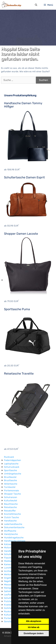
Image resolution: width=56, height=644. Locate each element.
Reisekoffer (10, 511)
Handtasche (10, 521)
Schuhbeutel (11, 554)
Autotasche (10, 608)
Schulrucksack (12, 467)
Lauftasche (10, 595)
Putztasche (10, 601)
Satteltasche (11, 591)
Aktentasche (11, 484)
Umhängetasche (13, 474)
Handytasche (11, 534)
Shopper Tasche (12, 494)
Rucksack (9, 457)
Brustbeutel (10, 477)
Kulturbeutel (11, 501)
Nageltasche (10, 581)
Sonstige (9, 621)
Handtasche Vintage (15, 541)
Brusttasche (10, 480)
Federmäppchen (12, 460)
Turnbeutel (10, 487)
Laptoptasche (11, 464)
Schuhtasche (11, 598)
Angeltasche (11, 578)
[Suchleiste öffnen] (36, 5)
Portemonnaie (11, 491)
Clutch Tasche (11, 517)
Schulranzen (11, 497)
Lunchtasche (11, 568)
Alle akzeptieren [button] (34, 621)
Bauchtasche (11, 504)
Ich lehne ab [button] (34, 627)
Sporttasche (10, 470)
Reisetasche (10, 507)
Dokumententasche (14, 527)
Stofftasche (10, 531)
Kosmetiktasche (12, 514)
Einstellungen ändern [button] (34, 633)
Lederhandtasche (13, 524)
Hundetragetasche (14, 538)
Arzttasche (10, 571)
